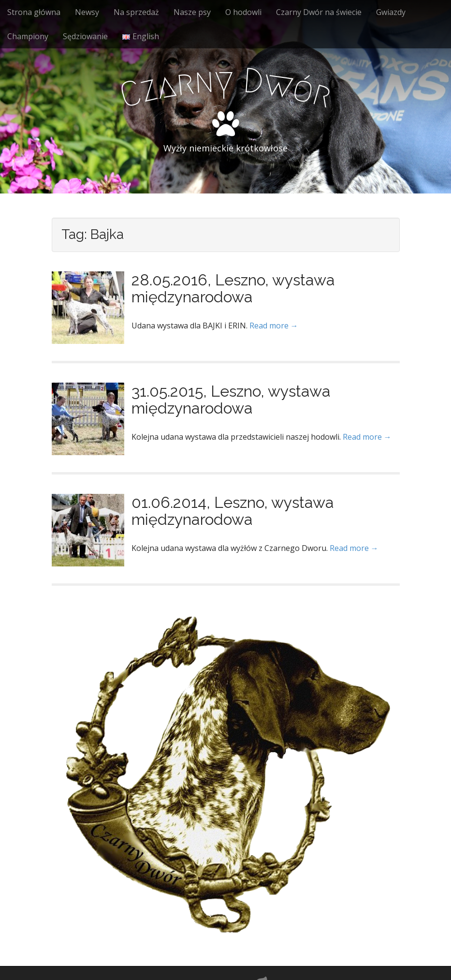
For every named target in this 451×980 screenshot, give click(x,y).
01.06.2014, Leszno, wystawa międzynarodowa (233, 511)
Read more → (274, 326)
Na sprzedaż (136, 12)
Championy (28, 36)
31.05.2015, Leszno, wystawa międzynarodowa (231, 400)
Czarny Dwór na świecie (319, 12)
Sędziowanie (85, 36)
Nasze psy (192, 12)
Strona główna (34, 12)
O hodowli (243, 12)
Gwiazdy (391, 12)
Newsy (87, 12)
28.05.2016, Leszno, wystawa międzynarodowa (233, 288)
